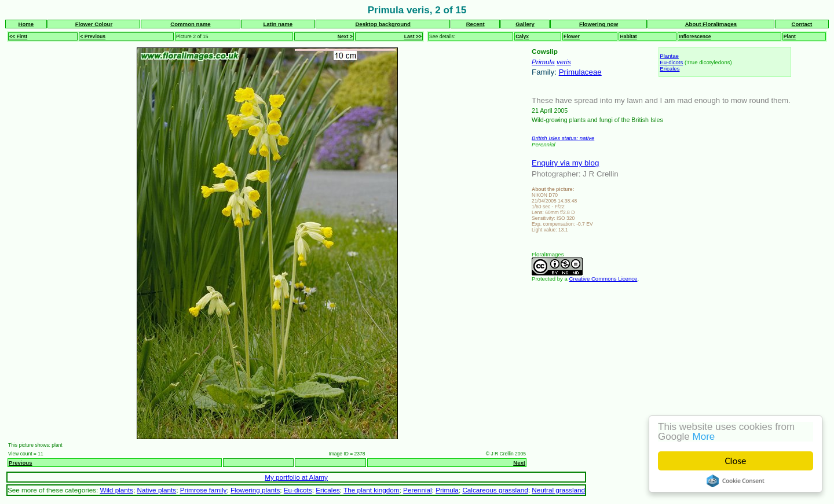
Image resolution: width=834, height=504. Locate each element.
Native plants (156, 490)
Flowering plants (255, 490)
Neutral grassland (558, 490)
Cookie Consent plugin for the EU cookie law (736, 481)
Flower (572, 36)
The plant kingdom (371, 490)
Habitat (628, 36)
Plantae (669, 56)
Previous (21, 463)
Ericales (670, 69)
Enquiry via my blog (565, 163)
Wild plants (117, 490)
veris (564, 62)
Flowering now (599, 24)
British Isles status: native (563, 138)
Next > (345, 36)
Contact (802, 24)
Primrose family (204, 490)
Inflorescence (695, 36)
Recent (475, 24)
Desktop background (383, 24)
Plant (790, 36)
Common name (190, 24)
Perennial (418, 490)
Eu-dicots (671, 62)
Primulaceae (580, 72)
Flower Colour (94, 24)
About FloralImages (711, 24)
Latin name (278, 24)
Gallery (525, 24)
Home (26, 24)
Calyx (522, 36)
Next (519, 463)
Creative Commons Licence (603, 279)
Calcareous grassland (495, 490)
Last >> (413, 36)
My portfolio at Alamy (296, 477)
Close (736, 461)
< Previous (93, 36)
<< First (18, 36)
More (704, 437)
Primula (543, 62)
